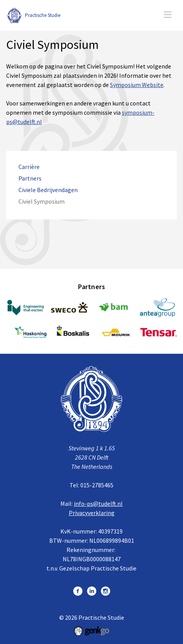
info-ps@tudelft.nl (98, 503)
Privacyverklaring (92, 513)
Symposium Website (137, 85)
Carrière (29, 167)
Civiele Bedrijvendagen (48, 190)
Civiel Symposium (42, 202)
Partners (30, 178)
